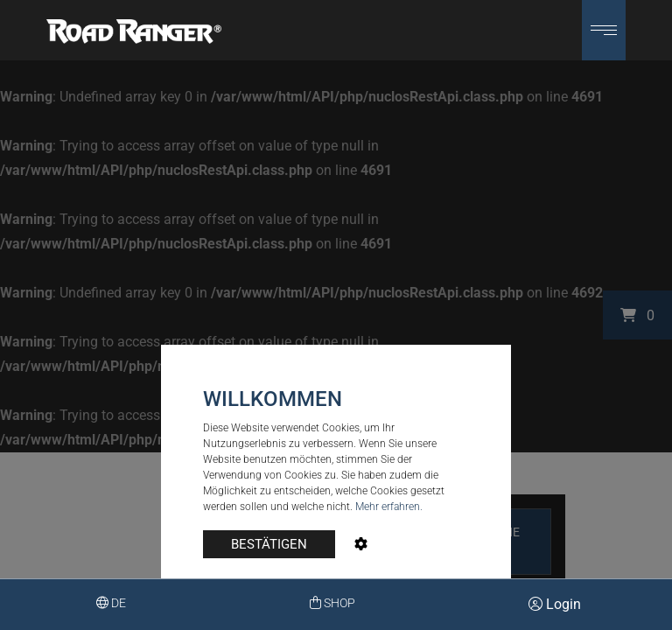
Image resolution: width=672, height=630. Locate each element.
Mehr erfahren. (389, 507)
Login (555, 604)
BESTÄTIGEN (269, 544)
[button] (604, 30)
